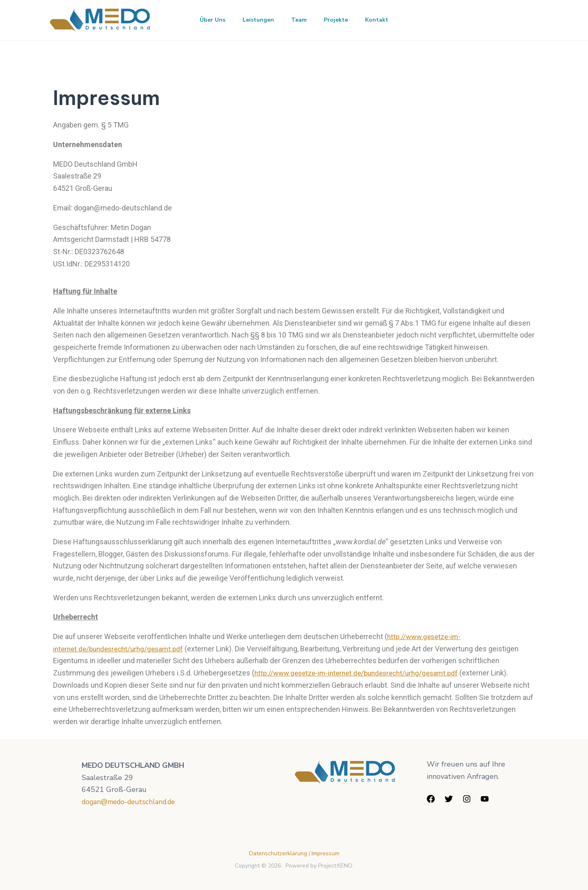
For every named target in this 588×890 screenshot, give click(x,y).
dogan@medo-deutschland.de (132, 802)
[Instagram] (467, 799)
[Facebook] (431, 799)
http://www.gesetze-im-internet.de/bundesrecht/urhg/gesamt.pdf (362, 673)
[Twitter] (449, 799)
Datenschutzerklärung (279, 853)
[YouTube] (485, 799)
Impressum (325, 853)
